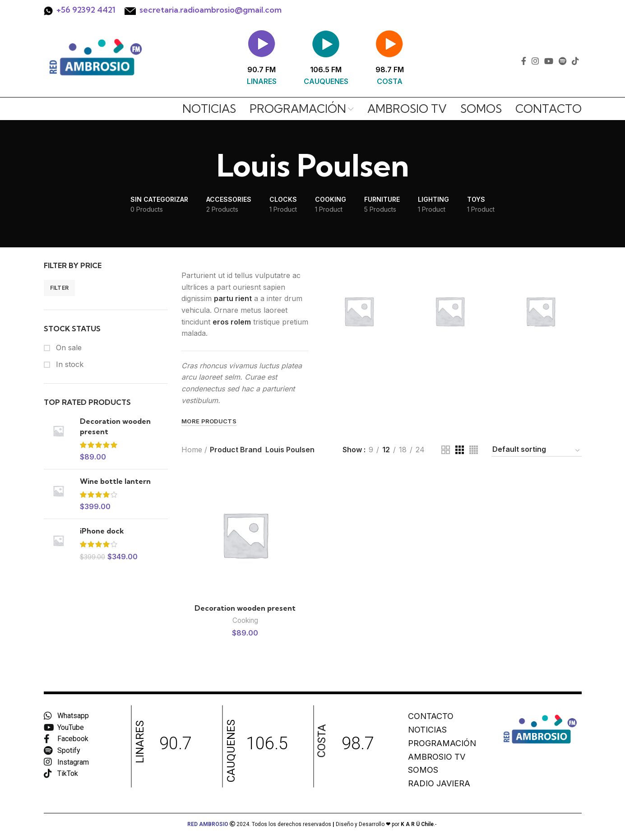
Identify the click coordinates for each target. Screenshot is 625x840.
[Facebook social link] (524, 61)
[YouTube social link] (549, 61)
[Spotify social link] (562, 61)
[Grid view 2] (446, 450)
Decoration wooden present (115, 426)
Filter (60, 288)
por (410, 824)
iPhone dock (102, 531)
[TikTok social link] (575, 61)
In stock (69, 364)
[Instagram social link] (535, 61)
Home (192, 450)
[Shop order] (537, 451)
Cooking (245, 620)
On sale (68, 348)
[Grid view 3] (460, 450)
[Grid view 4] (474, 450)
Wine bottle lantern (115, 481)
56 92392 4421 (88, 10)
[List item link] (449, 717)
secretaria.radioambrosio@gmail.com (211, 10)
